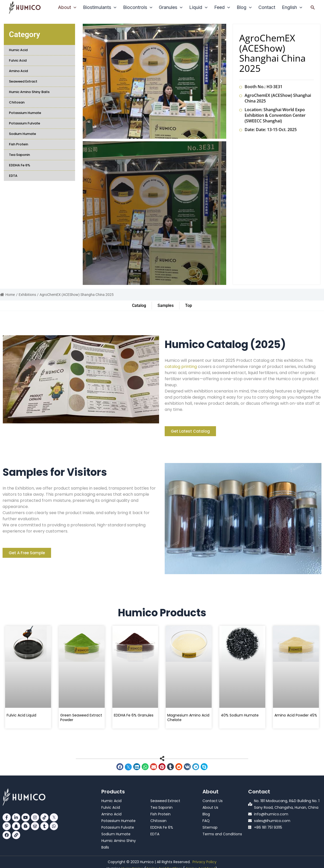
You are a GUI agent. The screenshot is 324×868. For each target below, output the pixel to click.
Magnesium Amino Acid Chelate (188, 717)
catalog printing (181, 367)
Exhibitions (27, 295)
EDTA (13, 176)
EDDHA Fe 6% (20, 165)
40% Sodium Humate (240, 715)
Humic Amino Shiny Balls (29, 92)
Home (7, 295)
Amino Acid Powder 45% (296, 715)
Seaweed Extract (23, 81)
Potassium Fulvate (25, 123)
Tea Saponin (19, 155)
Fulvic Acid (18, 60)
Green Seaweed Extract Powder (81, 717)
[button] (313, 8)
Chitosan (17, 102)
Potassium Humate (25, 113)
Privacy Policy (205, 862)
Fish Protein (19, 144)
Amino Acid (18, 71)
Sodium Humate (22, 134)
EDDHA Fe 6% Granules (134, 715)
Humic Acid (18, 50)
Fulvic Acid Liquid (21, 715)
